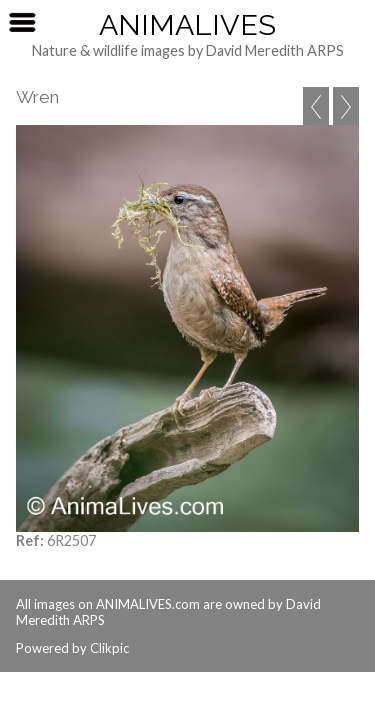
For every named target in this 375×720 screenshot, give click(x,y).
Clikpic (109, 648)
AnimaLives (187, 25)
